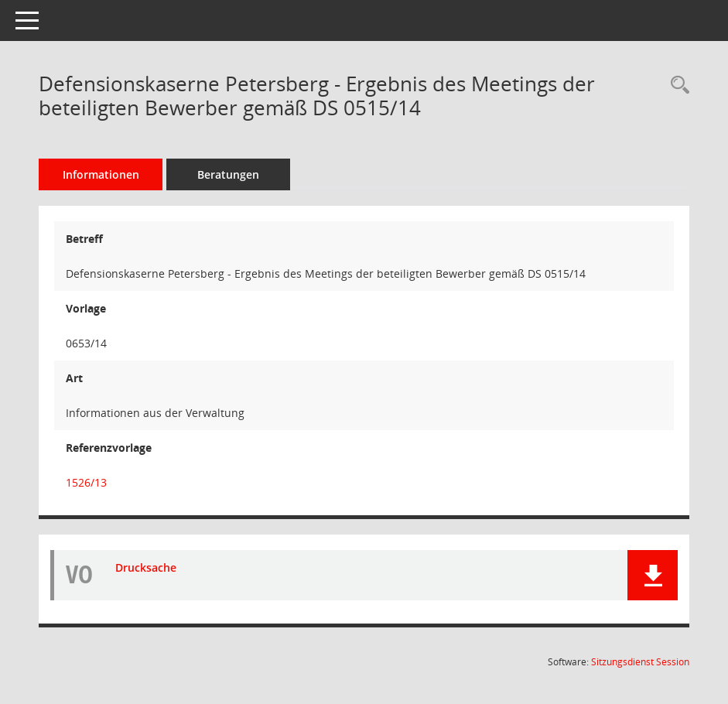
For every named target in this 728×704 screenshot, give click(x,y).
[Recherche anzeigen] (676, 85)
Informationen (101, 174)
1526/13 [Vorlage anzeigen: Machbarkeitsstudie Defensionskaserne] (86, 482)
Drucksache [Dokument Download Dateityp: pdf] (146, 567)
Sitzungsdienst (640, 662)
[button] (653, 575)
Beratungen (228, 174)
